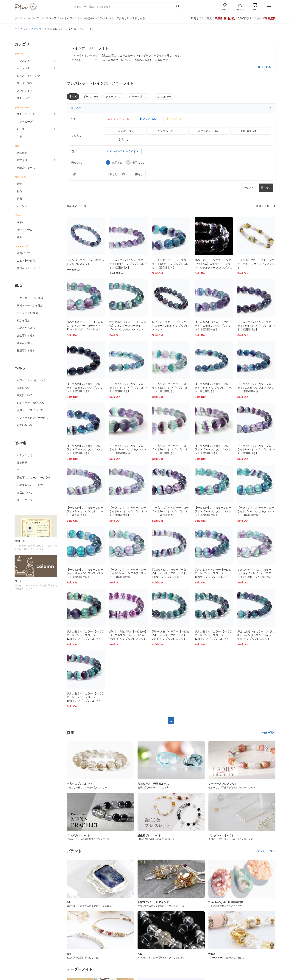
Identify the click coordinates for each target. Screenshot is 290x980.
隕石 (19, 199)
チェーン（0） (114, 97)
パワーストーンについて (31, 380)
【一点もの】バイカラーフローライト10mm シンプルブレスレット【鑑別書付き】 (213, 326)
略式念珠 (22, 153)
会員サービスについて (30, 410)
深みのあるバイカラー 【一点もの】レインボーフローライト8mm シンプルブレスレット (256, 635)
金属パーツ (23, 253)
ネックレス (23, 68)
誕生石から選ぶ (26, 336)
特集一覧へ (269, 733)
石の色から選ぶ (26, 328)
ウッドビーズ (25, 122)
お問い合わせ (25, 425)
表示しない (136, 162)
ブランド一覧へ (266, 851)
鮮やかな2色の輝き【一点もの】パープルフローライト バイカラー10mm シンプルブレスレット (128, 635)
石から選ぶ (23, 320)
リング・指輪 (25, 83)
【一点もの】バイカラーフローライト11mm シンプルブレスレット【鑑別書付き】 (85, 388)
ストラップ (23, 98)
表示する (114, 162)
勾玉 (19, 137)
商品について (25, 388)
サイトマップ (25, 500)
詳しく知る (264, 67)
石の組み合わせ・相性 (30, 485)
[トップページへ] (26, 9)
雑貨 (19, 237)
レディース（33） (120, 119)
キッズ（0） (175, 119)
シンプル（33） (167, 131)
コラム (21, 470)
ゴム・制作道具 (26, 261)
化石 (19, 191)
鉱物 (19, 184)
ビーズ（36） (91, 97)
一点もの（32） (125, 131)
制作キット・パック (29, 268)
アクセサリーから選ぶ (30, 298)
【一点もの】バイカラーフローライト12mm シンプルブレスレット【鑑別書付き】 (170, 264)
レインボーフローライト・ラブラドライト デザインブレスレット (256, 264)
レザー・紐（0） (139, 97)
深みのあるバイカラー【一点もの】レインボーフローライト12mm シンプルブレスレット (85, 326)
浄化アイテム (25, 230)
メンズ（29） (149, 119)
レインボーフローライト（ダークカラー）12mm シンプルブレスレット (170, 326)
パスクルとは (25, 455)
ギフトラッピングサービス (32, 418)
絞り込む (171, 108)
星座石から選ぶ (26, 350)
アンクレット (25, 91)
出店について (25, 493)
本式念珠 (22, 160)
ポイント (22, 206)
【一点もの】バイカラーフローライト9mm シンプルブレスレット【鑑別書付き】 (256, 326)
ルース (21, 129)
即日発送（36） (251, 131)
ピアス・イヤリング (29, 76)
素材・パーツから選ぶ (30, 305)
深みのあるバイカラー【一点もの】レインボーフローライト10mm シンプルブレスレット (128, 326)
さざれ (21, 222)
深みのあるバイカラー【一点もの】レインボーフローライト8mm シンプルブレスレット (170, 573)
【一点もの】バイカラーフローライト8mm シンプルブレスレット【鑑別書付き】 (128, 264)
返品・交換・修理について (32, 403)
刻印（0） (125, 140)
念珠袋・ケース (26, 168)
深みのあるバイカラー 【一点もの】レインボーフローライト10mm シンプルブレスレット (171, 635)
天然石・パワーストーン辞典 (34, 478)
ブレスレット (25, 61)
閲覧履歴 (22, 463)
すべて (73, 97)
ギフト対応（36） (209, 131)
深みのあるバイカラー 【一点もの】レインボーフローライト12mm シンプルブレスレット (85, 635)
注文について (25, 395)
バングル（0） (164, 97)
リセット (249, 188)
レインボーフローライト (123, 151)
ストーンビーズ (26, 114)
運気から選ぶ (25, 343)
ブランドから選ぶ (27, 313)
